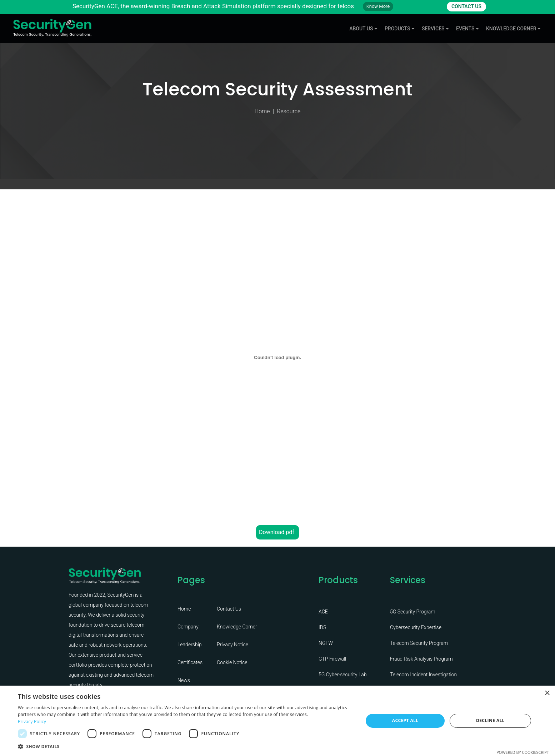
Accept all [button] (405, 720)
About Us (363, 29)
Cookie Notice (232, 662)
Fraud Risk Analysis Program (421, 659)
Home (262, 111)
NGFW (326, 643)
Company (188, 627)
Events (467, 29)
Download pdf (277, 532)
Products (400, 29)
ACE (323, 612)
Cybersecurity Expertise (416, 627)
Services (435, 29)
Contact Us (229, 609)
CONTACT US (466, 6)
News (184, 680)
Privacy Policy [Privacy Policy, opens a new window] (32, 722)
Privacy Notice (232, 645)
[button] (186, 746)
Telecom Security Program (419, 643)
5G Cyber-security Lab (343, 675)
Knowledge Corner (237, 627)
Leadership (190, 645)
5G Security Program (413, 612)
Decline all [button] (490, 720)
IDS (322, 627)
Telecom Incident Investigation (423, 675)
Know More (378, 6)
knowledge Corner (513, 29)
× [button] (547, 693)
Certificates (190, 662)
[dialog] (277, 721)
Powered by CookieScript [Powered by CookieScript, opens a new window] (523, 752)
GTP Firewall (332, 659)
